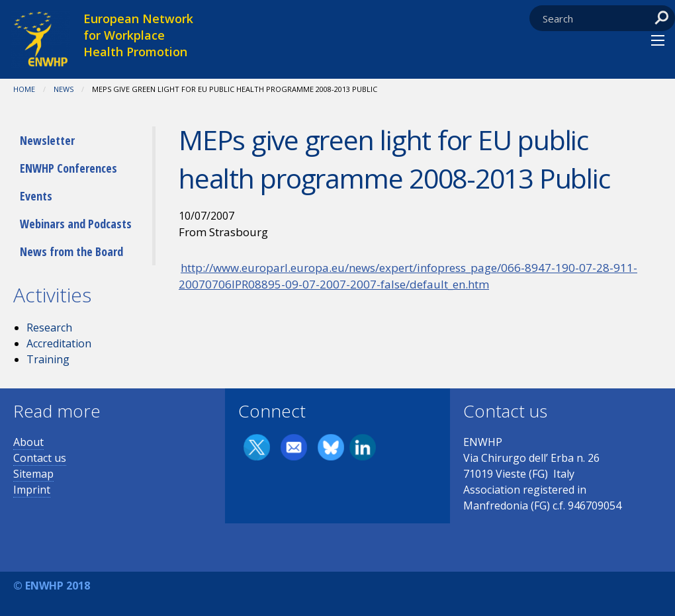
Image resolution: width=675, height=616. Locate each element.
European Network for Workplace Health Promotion (138, 35)
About (28, 442)
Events (36, 196)
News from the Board (71, 251)
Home (24, 89)
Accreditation (59, 343)
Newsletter (47, 140)
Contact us (40, 458)
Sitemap (33, 474)
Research (49, 328)
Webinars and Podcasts (76, 224)
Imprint (32, 490)
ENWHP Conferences (68, 168)
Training (48, 359)
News (64, 89)
